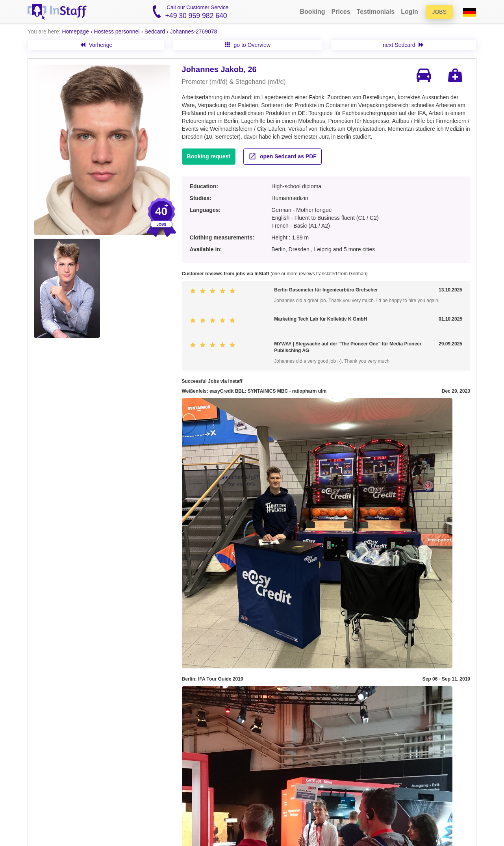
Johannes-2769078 (193, 32)
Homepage (75, 32)
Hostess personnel (117, 32)
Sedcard (155, 32)
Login (409, 12)
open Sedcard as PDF (283, 156)
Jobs (439, 12)
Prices (341, 12)
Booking (313, 12)
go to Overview (248, 45)
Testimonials (376, 12)
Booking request (209, 156)
